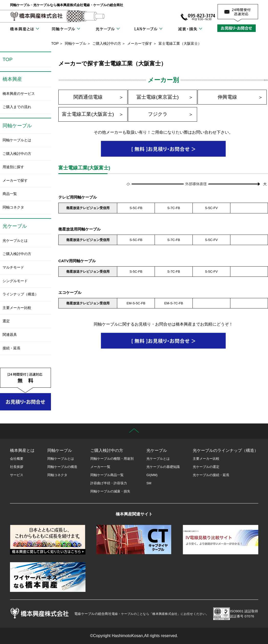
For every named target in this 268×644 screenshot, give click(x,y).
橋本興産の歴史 (48, 540)
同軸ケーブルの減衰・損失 (110, 491)
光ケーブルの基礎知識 (163, 467)
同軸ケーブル (66, 29)
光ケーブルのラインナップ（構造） (226, 450)
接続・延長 (12, 348)
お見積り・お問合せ (238, 28)
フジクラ (158, 114)
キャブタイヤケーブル (134, 540)
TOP (55, 43)
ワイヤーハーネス (48, 577)
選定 (6, 321)
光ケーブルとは (15, 240)
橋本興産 (12, 79)
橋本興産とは (25, 29)
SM (149, 483)
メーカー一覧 (100, 467)
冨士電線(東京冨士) (158, 97)
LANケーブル (148, 29)
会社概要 (17, 459)
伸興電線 (227, 97)
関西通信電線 (88, 97)
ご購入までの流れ (17, 107)
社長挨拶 (17, 467)
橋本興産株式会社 (37, 16)
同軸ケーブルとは (17, 140)
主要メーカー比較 (17, 308)
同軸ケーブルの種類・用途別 (112, 459)
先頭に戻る (134, 431)
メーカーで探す (140, 43)
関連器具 (10, 335)
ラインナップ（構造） (20, 294)
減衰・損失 (190, 29)
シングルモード (15, 281)
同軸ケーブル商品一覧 (107, 475)
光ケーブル (107, 29)
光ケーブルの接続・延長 (211, 475)
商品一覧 (10, 194)
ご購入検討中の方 (107, 43)
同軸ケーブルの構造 (62, 467)
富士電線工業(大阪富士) (88, 114)
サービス (17, 475)
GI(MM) (152, 475)
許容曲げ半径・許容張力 (109, 483)
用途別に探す (13, 167)
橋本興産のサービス (19, 94)
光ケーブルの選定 (206, 467)
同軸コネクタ (13, 207)
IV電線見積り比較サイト (221, 540)
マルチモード (13, 267)
